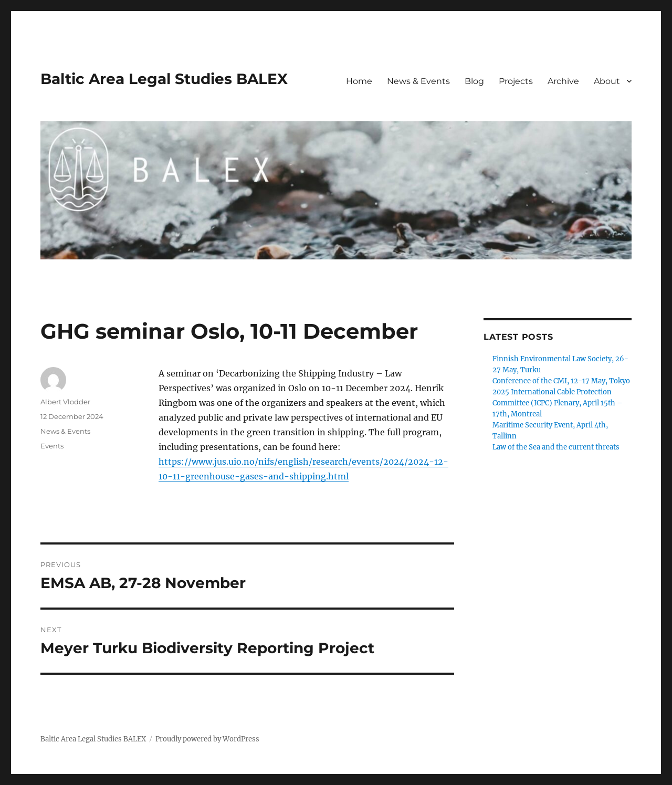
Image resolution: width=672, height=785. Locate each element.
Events (52, 446)
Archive (563, 81)
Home (359, 81)
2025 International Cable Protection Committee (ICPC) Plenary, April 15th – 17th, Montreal (558, 403)
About (607, 81)
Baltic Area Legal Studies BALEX (164, 79)
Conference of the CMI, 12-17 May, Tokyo (561, 381)
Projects (516, 81)
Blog (474, 81)
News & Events (418, 81)
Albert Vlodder (65, 402)
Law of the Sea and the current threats (556, 447)
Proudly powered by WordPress (207, 739)
